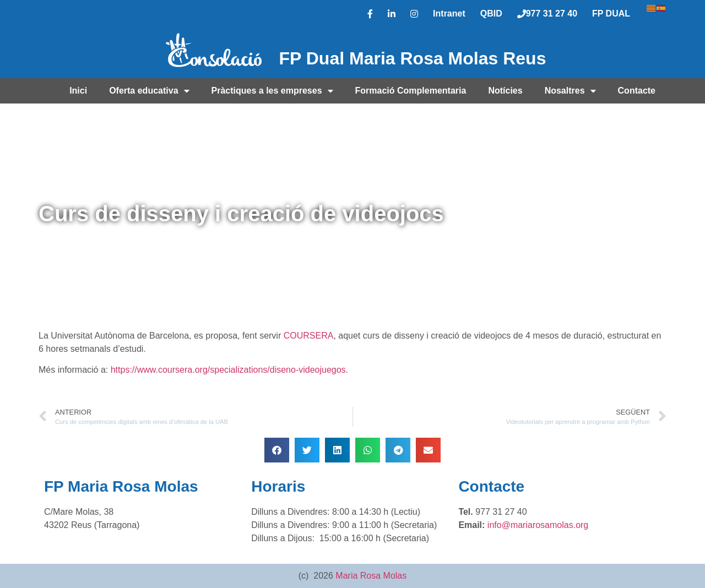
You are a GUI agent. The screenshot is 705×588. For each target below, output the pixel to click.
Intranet (449, 13)
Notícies (505, 91)
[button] (277, 450)
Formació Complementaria (411, 91)
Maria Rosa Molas (371, 576)
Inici (78, 91)
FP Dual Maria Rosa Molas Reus (413, 58)
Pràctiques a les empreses (272, 91)
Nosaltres (570, 91)
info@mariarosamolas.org (538, 525)
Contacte (637, 91)
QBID (491, 13)
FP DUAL (611, 13)
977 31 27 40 (547, 13)
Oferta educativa (149, 91)
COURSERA (309, 336)
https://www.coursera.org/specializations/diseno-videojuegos (228, 370)
